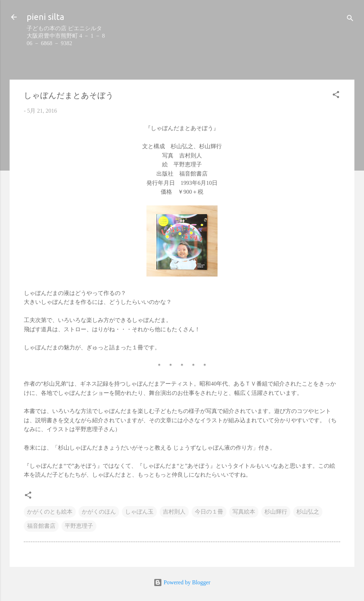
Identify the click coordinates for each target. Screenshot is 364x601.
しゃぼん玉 (139, 512)
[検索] (350, 19)
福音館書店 (41, 526)
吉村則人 (174, 512)
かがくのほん (99, 512)
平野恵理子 (79, 526)
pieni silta (45, 17)
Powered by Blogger (182, 582)
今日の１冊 (209, 512)
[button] (336, 96)
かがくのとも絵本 (50, 512)
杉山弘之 (308, 512)
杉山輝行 (276, 512)
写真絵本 (244, 512)
